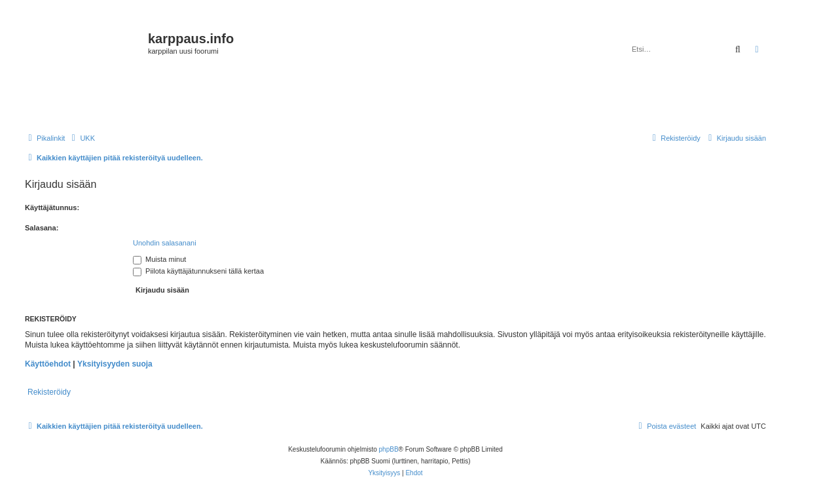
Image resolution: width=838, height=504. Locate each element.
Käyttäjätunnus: (52, 207)
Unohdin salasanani (165, 243)
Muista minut (159, 259)
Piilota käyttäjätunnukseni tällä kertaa (198, 271)
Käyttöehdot (48, 364)
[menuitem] (82, 138)
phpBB (389, 449)
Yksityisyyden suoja (115, 364)
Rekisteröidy (49, 392)
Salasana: (42, 228)
